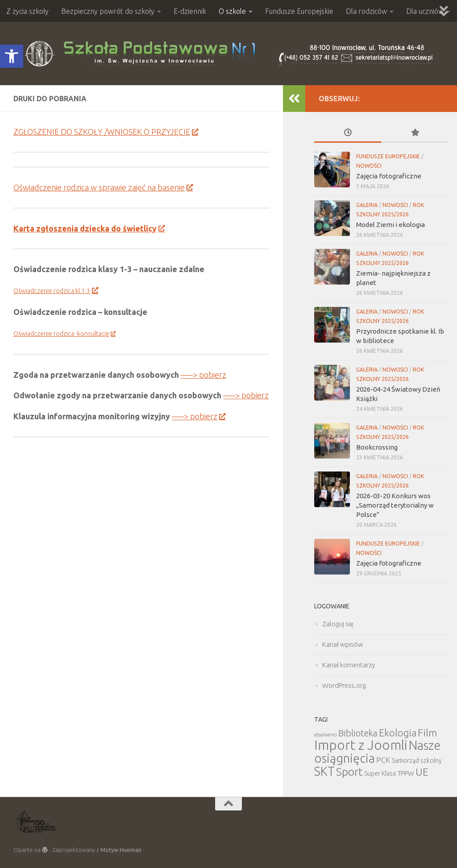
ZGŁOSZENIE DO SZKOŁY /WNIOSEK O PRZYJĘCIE (106, 132)
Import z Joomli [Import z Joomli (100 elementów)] (361, 745)
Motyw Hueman (121, 850)
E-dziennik (190, 11)
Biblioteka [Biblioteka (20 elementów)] (358, 733)
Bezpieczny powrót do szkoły (108, 11)
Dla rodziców (366, 11)
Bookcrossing (377, 447)
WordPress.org (344, 685)
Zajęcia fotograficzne (389, 176)
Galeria (367, 205)
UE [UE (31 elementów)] (422, 772)
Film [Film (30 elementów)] (427, 733)
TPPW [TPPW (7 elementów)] (406, 773)
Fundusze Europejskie (299, 11)
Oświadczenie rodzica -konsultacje (64, 334)
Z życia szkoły (27, 11)
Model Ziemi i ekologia (391, 225)
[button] (12, 56)
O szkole (232, 11)
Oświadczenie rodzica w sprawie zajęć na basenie (103, 187)
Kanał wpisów (343, 644)
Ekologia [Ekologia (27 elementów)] (398, 733)
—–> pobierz (204, 375)
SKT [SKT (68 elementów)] (324, 771)
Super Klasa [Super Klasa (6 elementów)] (380, 773)
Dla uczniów (425, 11)
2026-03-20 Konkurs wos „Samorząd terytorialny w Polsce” (395, 505)
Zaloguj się (338, 624)
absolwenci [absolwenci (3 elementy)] (326, 735)
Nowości (369, 166)
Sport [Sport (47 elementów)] (349, 772)
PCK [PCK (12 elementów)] (383, 760)
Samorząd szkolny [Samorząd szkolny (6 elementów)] (417, 761)
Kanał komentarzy (349, 665)
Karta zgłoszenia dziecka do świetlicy (89, 228)
